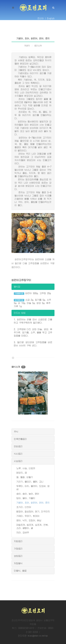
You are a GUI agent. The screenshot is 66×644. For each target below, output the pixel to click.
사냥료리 (18, 461)
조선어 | (42, 18)
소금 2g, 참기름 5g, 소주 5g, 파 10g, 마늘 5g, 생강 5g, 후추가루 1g (32, 303)
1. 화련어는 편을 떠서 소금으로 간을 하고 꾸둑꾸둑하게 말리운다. (33, 321)
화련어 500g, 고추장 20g (32, 293)
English (51, 18)
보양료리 (18, 556)
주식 (16, 432)
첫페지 (27, 46)
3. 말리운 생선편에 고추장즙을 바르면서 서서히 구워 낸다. (33, 344)
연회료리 (18, 446)
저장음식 (18, 563)
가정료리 (18, 549)
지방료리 (18, 541)
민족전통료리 (20, 439)
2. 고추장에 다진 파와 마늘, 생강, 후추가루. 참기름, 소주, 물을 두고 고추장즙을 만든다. (33, 333)
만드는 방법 (20, 313)
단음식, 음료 (20, 571)
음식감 (17, 287)
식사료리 (18, 454)
